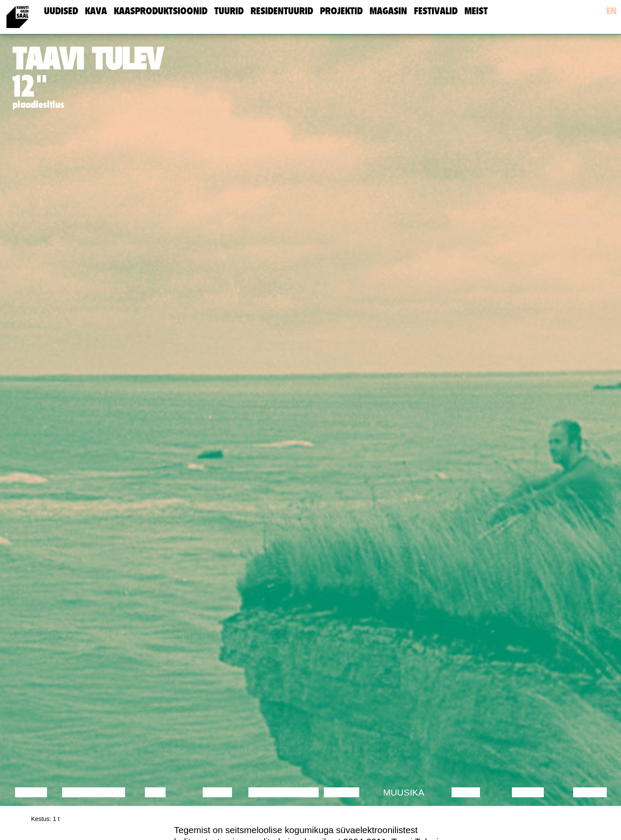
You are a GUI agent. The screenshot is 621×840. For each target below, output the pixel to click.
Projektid (341, 11)
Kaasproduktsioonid (161, 11)
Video (466, 792)
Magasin (388, 11)
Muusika (404, 792)
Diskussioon (94, 792)
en (612, 11)
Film (155, 792)
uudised (61, 11)
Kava (96, 11)
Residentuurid (282, 11)
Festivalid (436, 11)
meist (476, 11)
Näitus (590, 792)
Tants (217, 792)
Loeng (31, 792)
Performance (284, 792)
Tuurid (229, 11)
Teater (341, 792)
